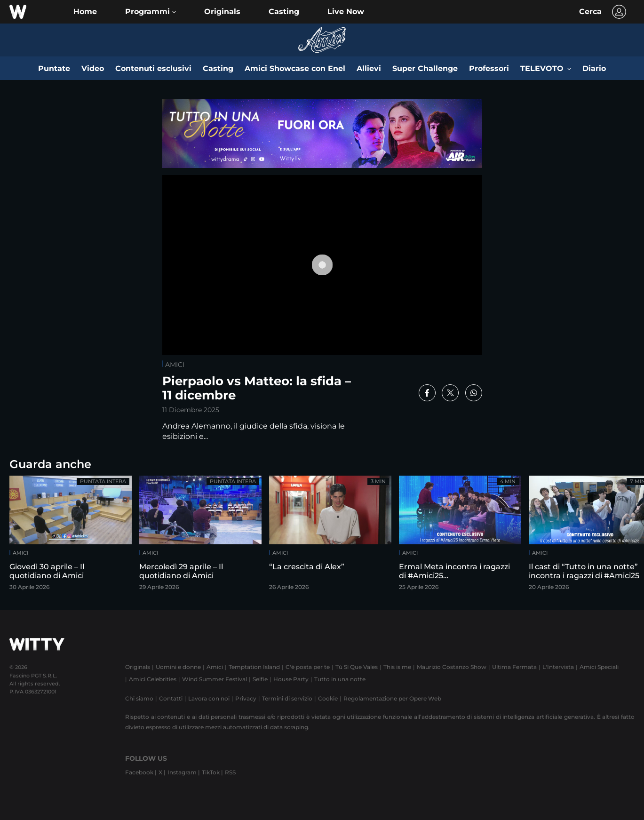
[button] (151, 12)
